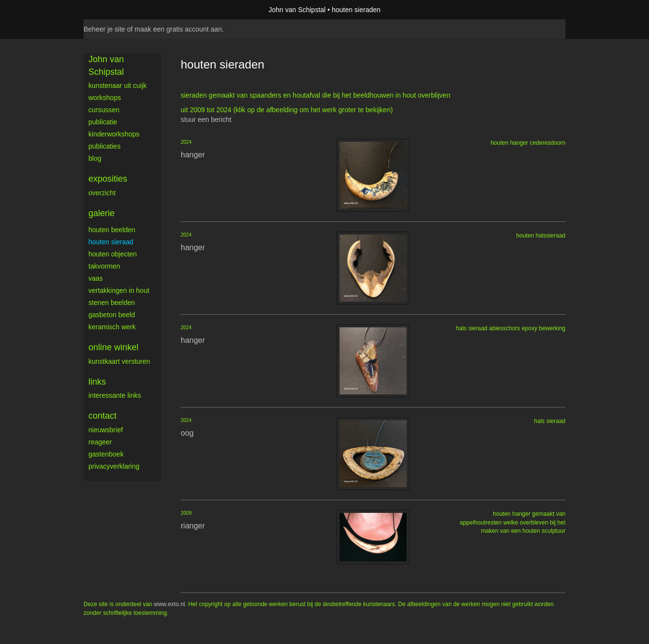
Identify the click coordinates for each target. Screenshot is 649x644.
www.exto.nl (170, 604)
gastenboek (106, 454)
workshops (105, 98)
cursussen (104, 110)
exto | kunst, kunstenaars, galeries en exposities (111, 10)
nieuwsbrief (106, 430)
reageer (100, 442)
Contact (102, 416)
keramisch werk (112, 327)
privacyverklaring (114, 466)
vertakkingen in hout (119, 290)
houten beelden (112, 230)
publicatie (103, 122)
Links (97, 382)
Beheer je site (104, 29)
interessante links (115, 395)
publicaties (104, 146)
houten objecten (113, 254)
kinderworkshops (114, 134)
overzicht (102, 193)
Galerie (102, 213)
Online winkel (113, 347)
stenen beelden (112, 303)
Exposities (108, 179)
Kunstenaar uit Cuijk (118, 85)
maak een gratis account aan (178, 29)
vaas (96, 278)
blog (95, 158)
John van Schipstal (297, 10)
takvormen (104, 266)
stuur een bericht (206, 119)
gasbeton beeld (112, 315)
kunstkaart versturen (119, 361)
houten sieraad (111, 242)
